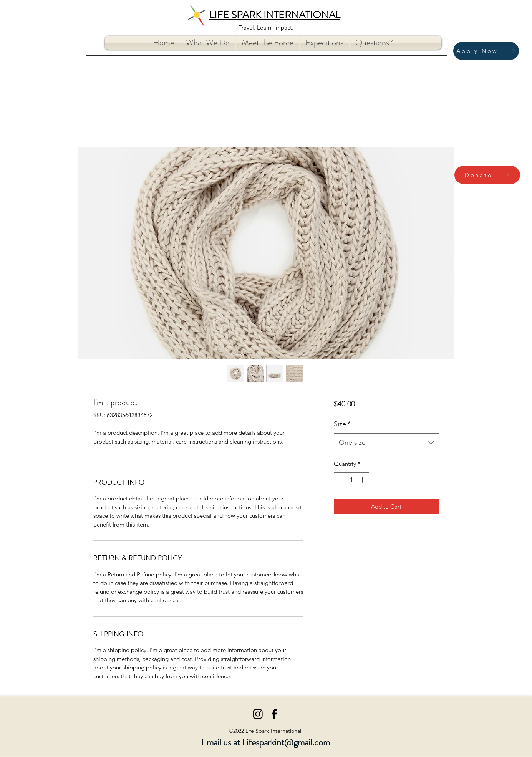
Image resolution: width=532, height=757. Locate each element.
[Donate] (487, 175)
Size (342, 424)
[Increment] (363, 480)
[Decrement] (340, 480)
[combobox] (386, 443)
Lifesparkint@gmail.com (286, 742)
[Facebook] (274, 714)
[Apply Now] (486, 51)
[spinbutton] (352, 480)
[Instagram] (258, 714)
